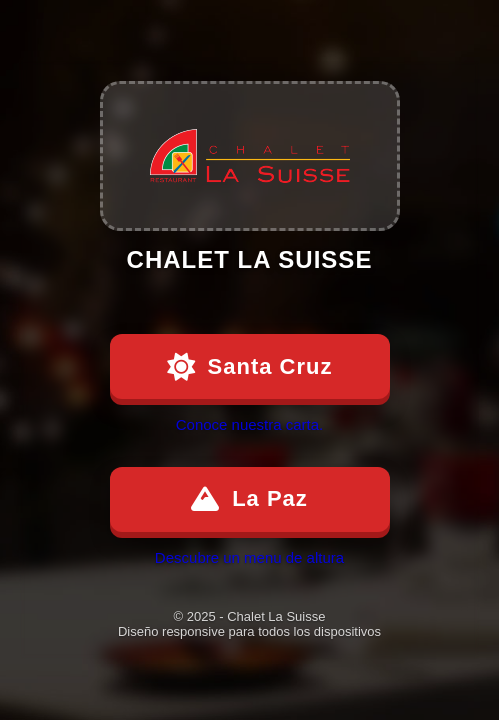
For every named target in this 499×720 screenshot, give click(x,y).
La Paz (249, 499)
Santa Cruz (250, 367)
